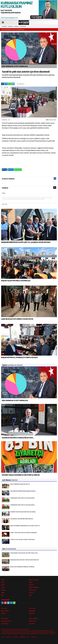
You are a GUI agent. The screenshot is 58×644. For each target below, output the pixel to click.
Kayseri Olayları (53, 120)
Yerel (30, 595)
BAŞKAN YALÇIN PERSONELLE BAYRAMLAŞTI (16, 281)
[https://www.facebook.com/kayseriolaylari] (2, 603)
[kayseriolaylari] (11, 603)
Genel (3, 587)
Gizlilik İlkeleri (23, 637)
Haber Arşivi (32, 621)
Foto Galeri (4, 608)
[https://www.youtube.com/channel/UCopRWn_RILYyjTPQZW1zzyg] (5, 603)
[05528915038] (14, 603)
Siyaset (31, 592)
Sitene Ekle (34, 637)
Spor (2, 595)
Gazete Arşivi (5, 624)
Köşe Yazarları (5, 611)
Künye (3, 637)
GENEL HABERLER (34, 587)
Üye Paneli (23, 26)
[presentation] (55, 178)
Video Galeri (32, 608)
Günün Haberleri (33, 618)
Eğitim (3, 585)
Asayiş (3, 580)
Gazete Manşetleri (6, 621)
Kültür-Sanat (32, 590)
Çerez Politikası (15, 637)
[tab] (55, 179)
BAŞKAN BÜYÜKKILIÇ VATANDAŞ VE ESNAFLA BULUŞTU (19, 357)
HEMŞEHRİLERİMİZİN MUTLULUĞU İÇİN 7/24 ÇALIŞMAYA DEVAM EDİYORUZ (26, 242)
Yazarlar (16, 26)
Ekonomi (31, 585)
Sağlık (3, 592)
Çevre (3, 582)
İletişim (8, 637)
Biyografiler (32, 611)
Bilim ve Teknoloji (34, 580)
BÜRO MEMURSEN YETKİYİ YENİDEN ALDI (13, 30)
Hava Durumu (5, 618)
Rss (29, 637)
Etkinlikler (32, 613)
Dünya (31, 582)
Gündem (3, 590)
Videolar (4, 26)
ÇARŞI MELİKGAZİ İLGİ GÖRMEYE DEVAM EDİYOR (17, 319)
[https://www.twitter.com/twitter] (8, 603)
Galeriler (11, 26)
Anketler (3, 613)
